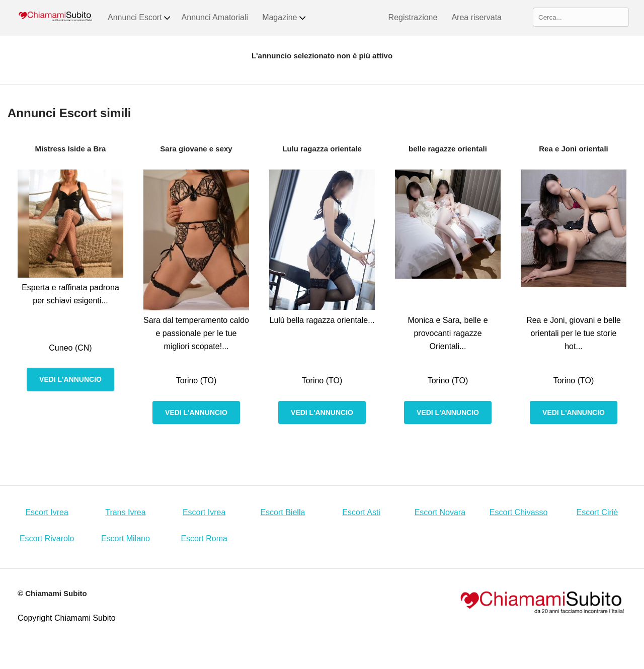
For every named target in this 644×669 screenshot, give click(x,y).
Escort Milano (126, 538)
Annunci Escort (140, 18)
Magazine (284, 18)
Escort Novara (440, 512)
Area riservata (476, 17)
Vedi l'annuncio (70, 379)
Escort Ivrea (47, 512)
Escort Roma (204, 538)
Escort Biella (283, 512)
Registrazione (413, 17)
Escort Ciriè (597, 512)
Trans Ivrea (125, 512)
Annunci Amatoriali (215, 17)
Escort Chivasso (519, 512)
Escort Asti (361, 512)
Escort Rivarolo (47, 538)
